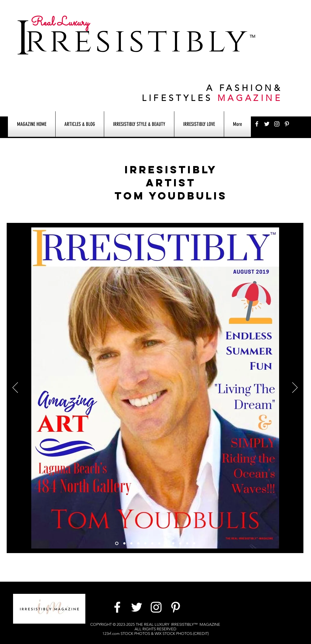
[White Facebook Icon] (257, 124)
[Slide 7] (166, 544)
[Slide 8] (173, 544)
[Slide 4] (159, 544)
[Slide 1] (117, 544)
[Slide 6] (152, 544)
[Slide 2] (124, 544)
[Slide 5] (145, 544)
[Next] (295, 388)
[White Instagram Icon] (277, 124)
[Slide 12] (138, 544)
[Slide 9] (187, 544)
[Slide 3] (131, 544)
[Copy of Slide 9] (180, 544)
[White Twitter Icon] (267, 124)
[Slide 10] (194, 544)
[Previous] (15, 388)
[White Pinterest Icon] (287, 124)
